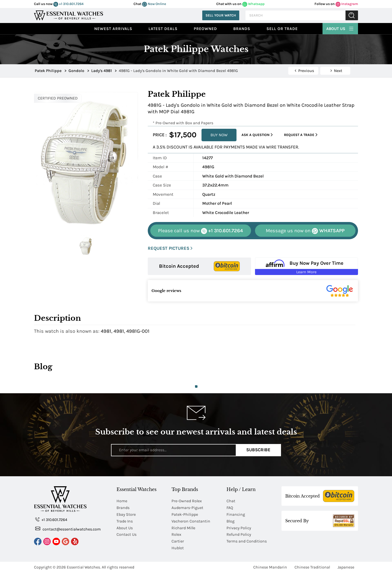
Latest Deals (163, 29)
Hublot (178, 548)
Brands (242, 29)
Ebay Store (126, 514)
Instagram (347, 4)
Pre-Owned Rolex (187, 501)
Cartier (178, 541)
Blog (230, 521)
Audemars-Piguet (187, 508)
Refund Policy (239, 535)
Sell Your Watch (221, 15)
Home (122, 501)
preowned (205, 29)
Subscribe (258, 450)
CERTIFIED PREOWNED (58, 98)
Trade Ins (125, 521)
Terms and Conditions (247, 541)
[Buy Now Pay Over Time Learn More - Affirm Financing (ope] (307, 266)
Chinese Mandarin (270, 567)
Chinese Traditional (312, 567)
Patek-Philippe (185, 514)
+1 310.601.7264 (68, 4)
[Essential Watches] (68, 15)
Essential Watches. (84, 567)
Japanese (346, 567)
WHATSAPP (305, 231)
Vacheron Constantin (191, 521)
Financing (236, 514)
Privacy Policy (239, 528)
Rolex (176, 535)
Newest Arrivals (113, 29)
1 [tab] (196, 386)
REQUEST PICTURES (170, 248)
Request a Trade (301, 135)
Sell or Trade (282, 29)
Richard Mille (183, 528)
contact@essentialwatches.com (68, 529)
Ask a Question (257, 135)
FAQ (230, 508)
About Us (340, 28)
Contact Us (126, 535)
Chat (231, 501)
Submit (352, 15)
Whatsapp (253, 4)
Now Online (154, 4)
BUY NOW (219, 135)
